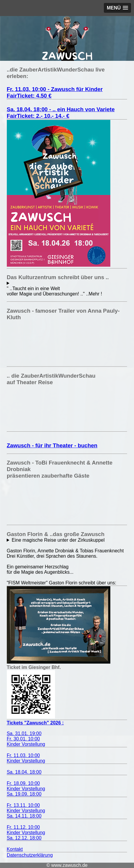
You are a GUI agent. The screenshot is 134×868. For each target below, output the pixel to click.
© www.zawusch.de (67, 865)
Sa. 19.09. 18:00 (24, 794)
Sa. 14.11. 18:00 (24, 816)
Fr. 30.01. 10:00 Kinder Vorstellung (26, 741)
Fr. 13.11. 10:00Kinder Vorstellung (26, 808)
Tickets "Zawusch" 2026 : (35, 723)
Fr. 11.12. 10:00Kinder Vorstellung (26, 830)
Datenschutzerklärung (30, 855)
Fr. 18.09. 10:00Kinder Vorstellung (26, 786)
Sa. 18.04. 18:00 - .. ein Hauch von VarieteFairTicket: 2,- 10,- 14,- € (61, 113)
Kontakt (15, 849)
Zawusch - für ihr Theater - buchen (52, 445)
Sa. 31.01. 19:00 (24, 733)
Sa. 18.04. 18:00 (24, 772)
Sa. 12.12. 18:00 (24, 838)
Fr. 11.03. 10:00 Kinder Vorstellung (26, 758)
